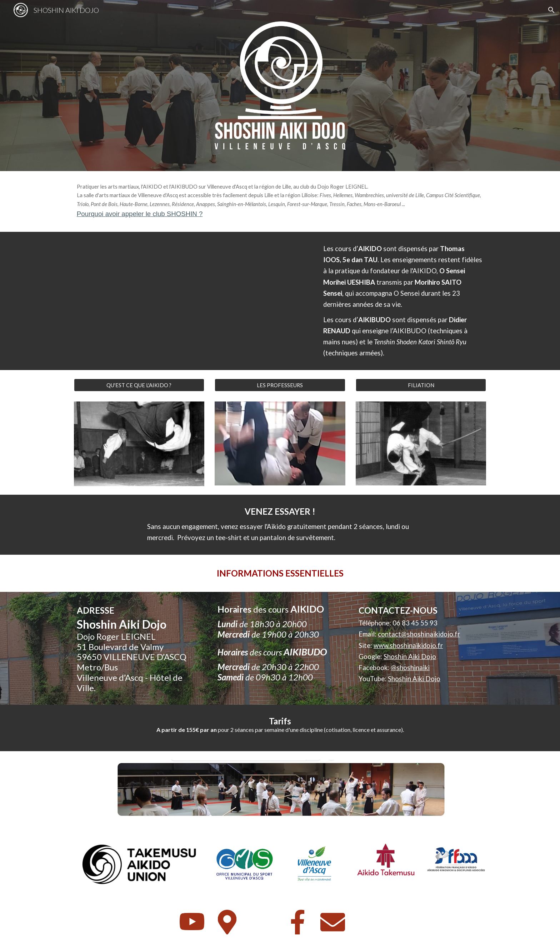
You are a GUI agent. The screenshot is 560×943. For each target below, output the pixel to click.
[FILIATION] (421, 385)
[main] (280, 201)
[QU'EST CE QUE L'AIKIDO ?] (139, 385)
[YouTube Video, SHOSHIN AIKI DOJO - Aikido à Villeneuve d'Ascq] (192, 301)
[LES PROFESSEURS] (280, 385)
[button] (551, 10)
